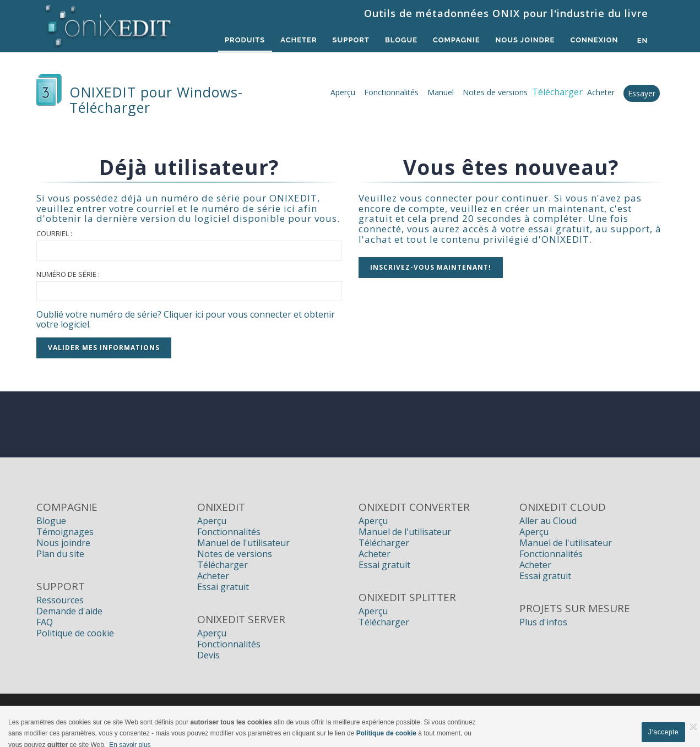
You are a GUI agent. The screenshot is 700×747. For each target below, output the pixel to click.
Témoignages (65, 532)
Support (341, 40)
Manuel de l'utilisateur (243, 543)
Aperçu (343, 92)
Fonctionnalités (391, 92)
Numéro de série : (68, 274)
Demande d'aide (69, 611)
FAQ (45, 622)
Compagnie (451, 40)
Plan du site (60, 554)
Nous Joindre (522, 40)
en (643, 40)
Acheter (287, 40)
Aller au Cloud (548, 521)
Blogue (394, 40)
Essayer (642, 93)
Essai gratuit (223, 587)
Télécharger (223, 565)
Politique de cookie (75, 633)
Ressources (60, 600)
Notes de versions (495, 92)
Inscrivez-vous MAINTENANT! (431, 267)
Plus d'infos (543, 622)
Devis (208, 655)
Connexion (593, 40)
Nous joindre (63, 543)
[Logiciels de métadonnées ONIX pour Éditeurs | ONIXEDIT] (109, 23)
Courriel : (54, 233)
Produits (230, 40)
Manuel (441, 92)
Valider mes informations (104, 348)
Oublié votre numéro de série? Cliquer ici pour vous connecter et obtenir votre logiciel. (186, 319)
